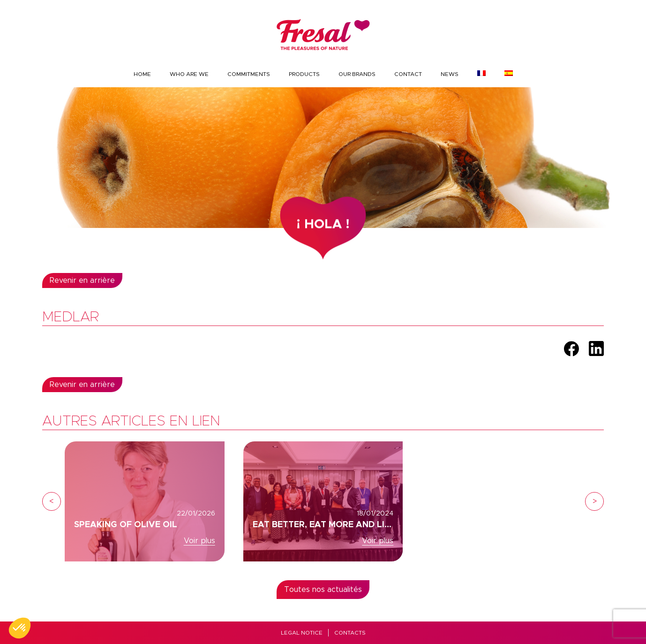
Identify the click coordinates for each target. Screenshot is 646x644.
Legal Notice (302, 633)
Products (304, 74)
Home (142, 74)
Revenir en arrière (82, 280)
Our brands (357, 74)
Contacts (350, 633)
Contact (408, 74)
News (450, 74)
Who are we (189, 74)
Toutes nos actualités (323, 590)
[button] (20, 628)
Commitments (249, 74)
